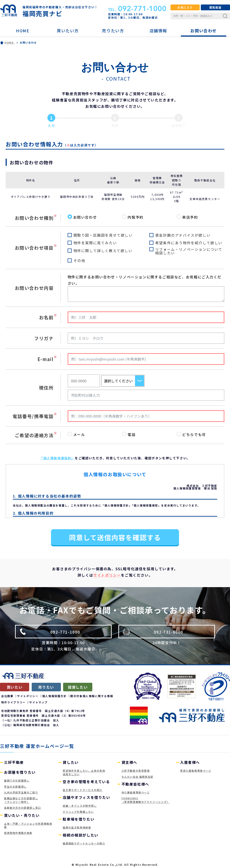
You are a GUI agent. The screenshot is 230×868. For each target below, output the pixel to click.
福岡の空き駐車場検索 (77, 827)
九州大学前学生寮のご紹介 (21, 792)
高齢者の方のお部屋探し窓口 (22, 808)
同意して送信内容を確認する (115, 537)
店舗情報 (158, 31)
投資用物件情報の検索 (18, 833)
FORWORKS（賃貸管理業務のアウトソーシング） (146, 800)
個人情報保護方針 (54, 696)
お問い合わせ (203, 31)
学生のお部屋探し (15, 786)
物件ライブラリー (13, 702)
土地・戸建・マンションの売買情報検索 (28, 825)
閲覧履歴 (215, 7)
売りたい (46, 687)
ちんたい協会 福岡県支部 (137, 777)
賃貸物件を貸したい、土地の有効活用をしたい (84, 772)
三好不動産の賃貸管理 (136, 771)
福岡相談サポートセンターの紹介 (84, 843)
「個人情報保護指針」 (57, 458)
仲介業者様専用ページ (136, 792)
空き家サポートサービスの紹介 (82, 790)
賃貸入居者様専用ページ (196, 771)
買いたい (15, 687)
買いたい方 (68, 31)
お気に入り (185, 7)
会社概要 (7, 696)
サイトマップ (38, 702)
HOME (23, 31)
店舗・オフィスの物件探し (80, 806)
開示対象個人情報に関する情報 (92, 696)
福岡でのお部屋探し (17, 780)
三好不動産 (14, 762)
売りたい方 (113, 31)
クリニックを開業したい (78, 812)
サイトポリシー (107, 575)
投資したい (78, 687)
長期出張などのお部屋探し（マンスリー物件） (21, 800)
